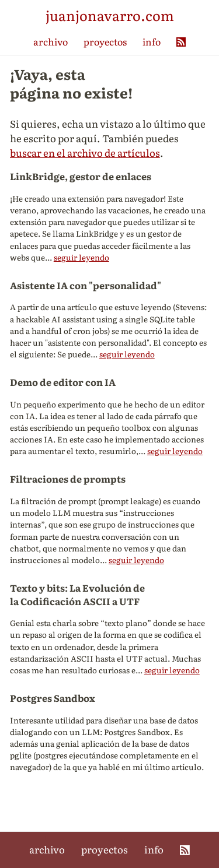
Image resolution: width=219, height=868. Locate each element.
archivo (51, 41)
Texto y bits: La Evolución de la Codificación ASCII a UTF (77, 594)
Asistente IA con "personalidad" (86, 285)
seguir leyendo (81, 257)
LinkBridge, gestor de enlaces (81, 176)
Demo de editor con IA (63, 382)
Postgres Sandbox (53, 698)
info (152, 41)
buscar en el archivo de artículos (85, 152)
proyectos (105, 41)
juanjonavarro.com (110, 15)
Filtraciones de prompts (68, 479)
